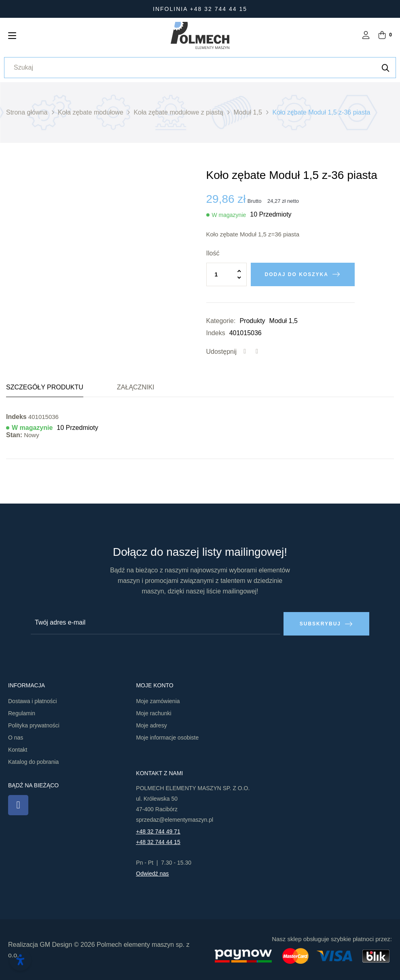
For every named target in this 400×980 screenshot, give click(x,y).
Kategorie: (221, 321)
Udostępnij (245, 352)
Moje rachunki (153, 712)
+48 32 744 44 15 (158, 841)
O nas (16, 736)
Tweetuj (257, 352)
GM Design (56, 943)
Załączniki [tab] (135, 387)
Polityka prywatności (34, 724)
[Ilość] (226, 274)
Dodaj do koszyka (297, 274)
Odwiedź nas (152, 872)
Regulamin (22, 712)
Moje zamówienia (158, 700)
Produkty (252, 321)
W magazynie (229, 215)
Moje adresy (151, 724)
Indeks (216, 333)
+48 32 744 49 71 (158, 830)
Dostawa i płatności (33, 700)
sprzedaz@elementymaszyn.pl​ (175, 818)
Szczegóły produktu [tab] (45, 387)
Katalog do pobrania (33, 761)
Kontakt (18, 748)
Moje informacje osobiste (167, 736)
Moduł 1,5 (284, 321)
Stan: (14, 435)
